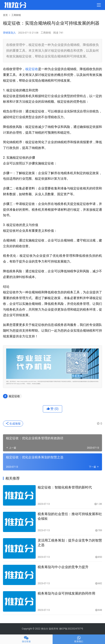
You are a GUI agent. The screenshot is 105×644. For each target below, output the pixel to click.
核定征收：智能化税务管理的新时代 (65, 487)
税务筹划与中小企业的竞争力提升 (63, 567)
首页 (5, 15)
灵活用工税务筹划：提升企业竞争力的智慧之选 (70, 543)
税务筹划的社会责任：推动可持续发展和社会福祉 (70, 516)
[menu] (99, 5)
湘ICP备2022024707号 (71, 629)
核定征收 (32, 69)
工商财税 (46, 33)
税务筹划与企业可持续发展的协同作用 (66, 593)
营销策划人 (9, 33)
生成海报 (13, 424)
